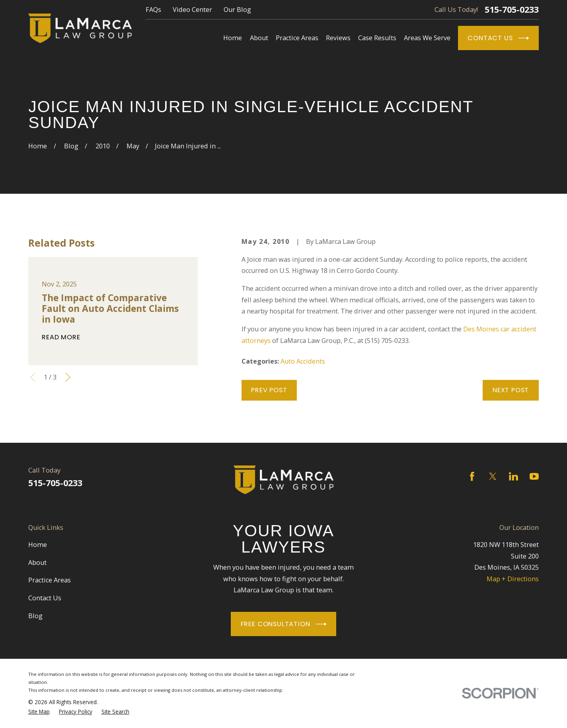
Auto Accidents (303, 361)
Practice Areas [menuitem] (297, 38)
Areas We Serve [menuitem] (427, 38)
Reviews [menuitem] (338, 38)
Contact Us (498, 38)
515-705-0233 (512, 10)
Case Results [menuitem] (377, 38)
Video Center (192, 10)
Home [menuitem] (233, 38)
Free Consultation (284, 624)
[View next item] (68, 377)
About (37, 563)
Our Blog (237, 10)
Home (38, 545)
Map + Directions (513, 579)
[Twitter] (493, 476)
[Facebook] (472, 476)
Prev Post (269, 390)
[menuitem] (39, 712)
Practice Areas (50, 580)
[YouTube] (534, 476)
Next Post (511, 390)
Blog (35, 616)
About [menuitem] (259, 38)
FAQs (153, 10)
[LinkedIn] (513, 476)
